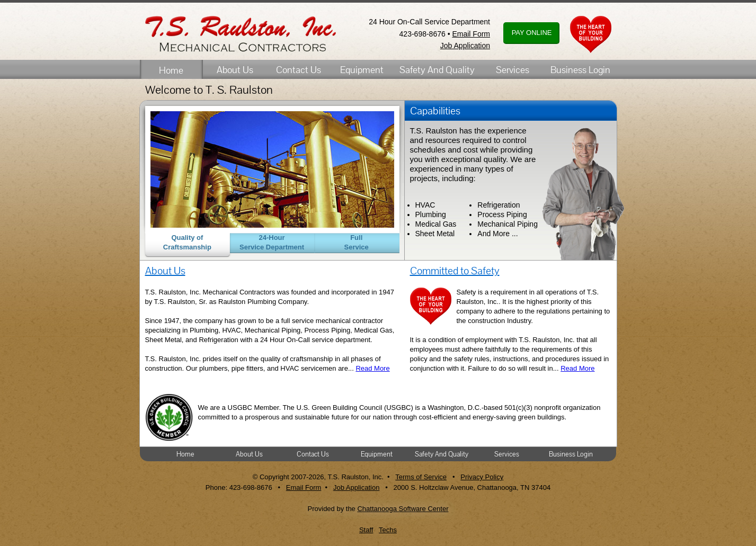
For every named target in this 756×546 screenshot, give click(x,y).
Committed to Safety (455, 271)
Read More (372, 368)
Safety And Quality (437, 70)
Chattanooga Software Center (403, 509)
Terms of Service (421, 477)
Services (513, 70)
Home (171, 70)
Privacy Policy (482, 477)
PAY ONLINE (531, 33)
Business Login (580, 70)
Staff (366, 530)
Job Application (465, 46)
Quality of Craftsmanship (187, 242)
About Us (235, 70)
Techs (388, 530)
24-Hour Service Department (272, 242)
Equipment (362, 70)
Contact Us (299, 70)
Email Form (471, 34)
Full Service (357, 242)
